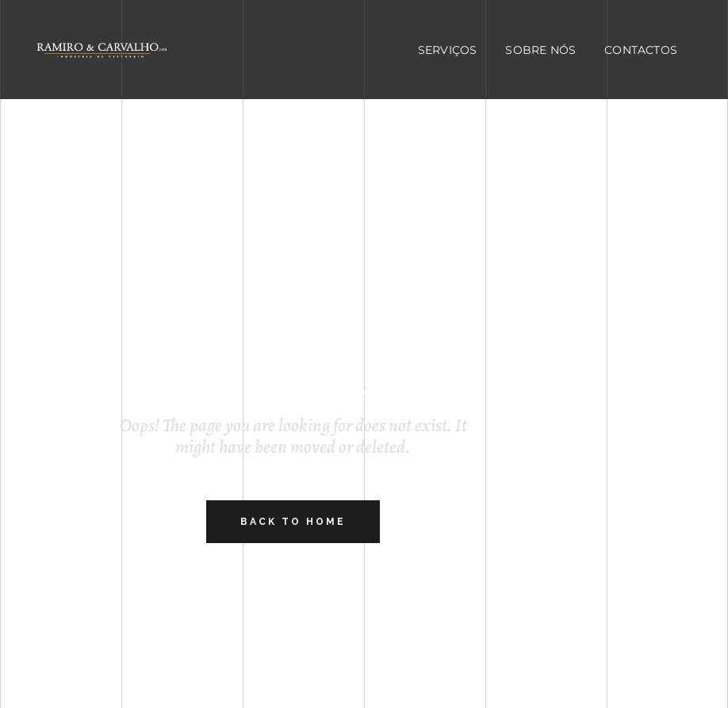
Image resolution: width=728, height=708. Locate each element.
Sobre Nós (540, 50)
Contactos (641, 50)
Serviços (448, 50)
